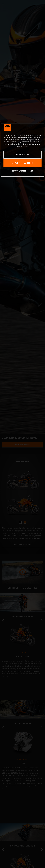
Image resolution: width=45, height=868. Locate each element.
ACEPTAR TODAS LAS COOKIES (22, 163)
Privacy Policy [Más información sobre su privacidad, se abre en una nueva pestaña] (20, 146)
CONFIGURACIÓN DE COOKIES (22, 171)
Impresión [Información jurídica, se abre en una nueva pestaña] (26, 146)
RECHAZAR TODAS (22, 155)
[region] (22, 150)
